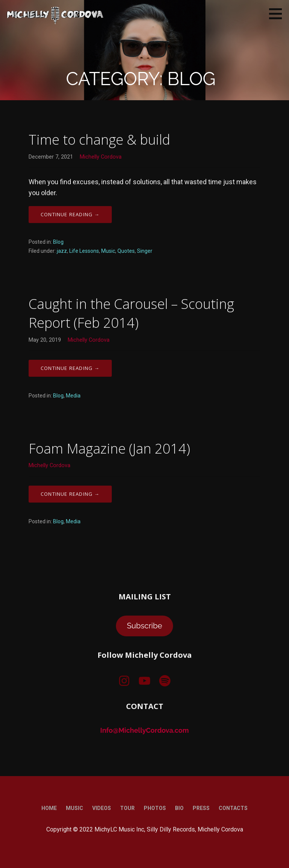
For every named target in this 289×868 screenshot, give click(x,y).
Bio (179, 808)
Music (108, 251)
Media (73, 396)
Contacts (233, 808)
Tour (127, 808)
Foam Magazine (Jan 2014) (109, 449)
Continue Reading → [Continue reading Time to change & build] (70, 214)
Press (201, 808)
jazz (62, 251)
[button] (278, 14)
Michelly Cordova (101, 157)
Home (49, 808)
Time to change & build (99, 140)
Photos (155, 808)
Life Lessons (84, 251)
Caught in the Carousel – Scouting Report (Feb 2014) (131, 313)
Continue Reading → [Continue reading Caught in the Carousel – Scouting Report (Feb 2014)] (70, 368)
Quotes (126, 251)
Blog (58, 242)
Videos (102, 808)
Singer (145, 251)
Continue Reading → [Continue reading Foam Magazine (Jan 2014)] (70, 494)
